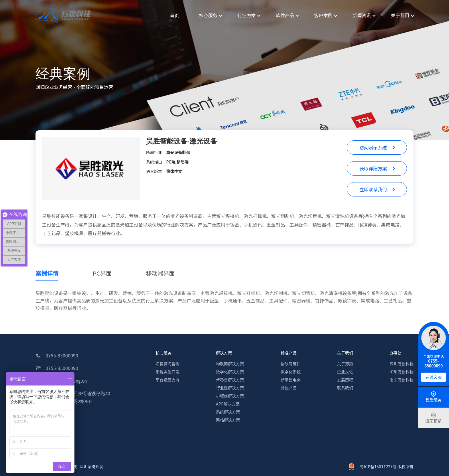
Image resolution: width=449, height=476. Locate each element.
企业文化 (345, 372)
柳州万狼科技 (401, 372)
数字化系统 (291, 372)
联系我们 (345, 388)
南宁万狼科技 (401, 380)
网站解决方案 (228, 420)
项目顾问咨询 (168, 364)
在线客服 (434, 377)
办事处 (395, 353)
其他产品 (289, 388)
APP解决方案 (228, 404)
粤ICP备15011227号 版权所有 (381, 467)
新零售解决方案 (230, 380)
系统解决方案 (228, 412)
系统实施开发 (168, 372)
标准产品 (289, 353)
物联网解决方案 (230, 364)
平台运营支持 (168, 380)
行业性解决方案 (230, 388)
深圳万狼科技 (401, 364)
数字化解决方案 (230, 372)
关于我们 (345, 353)
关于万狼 (345, 364)
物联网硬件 (291, 364)
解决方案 (224, 353)
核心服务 (164, 353)
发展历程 (345, 380)
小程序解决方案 (230, 396)
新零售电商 (291, 380)
